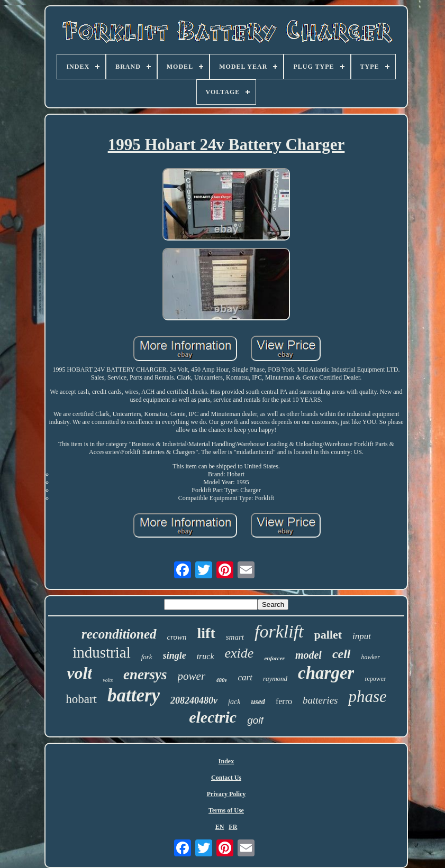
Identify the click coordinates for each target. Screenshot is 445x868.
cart (245, 677)
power (192, 676)
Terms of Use (226, 810)
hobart (81, 699)
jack (234, 702)
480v (221, 680)
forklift (279, 631)
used (258, 702)
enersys (145, 675)
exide (239, 653)
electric (213, 717)
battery (134, 695)
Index (226, 761)
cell (342, 654)
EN (220, 827)
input (362, 636)
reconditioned (119, 634)
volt (79, 673)
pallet (328, 635)
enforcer (274, 658)
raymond (275, 678)
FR (233, 827)
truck (206, 656)
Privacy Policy (226, 794)
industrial (102, 652)
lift (206, 633)
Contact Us (226, 778)
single (175, 655)
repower (375, 679)
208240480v (194, 700)
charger (326, 673)
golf (255, 720)
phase (367, 696)
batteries (320, 700)
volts (108, 680)
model (308, 655)
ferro (284, 701)
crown (177, 637)
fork (147, 657)
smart (235, 637)
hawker (371, 657)
